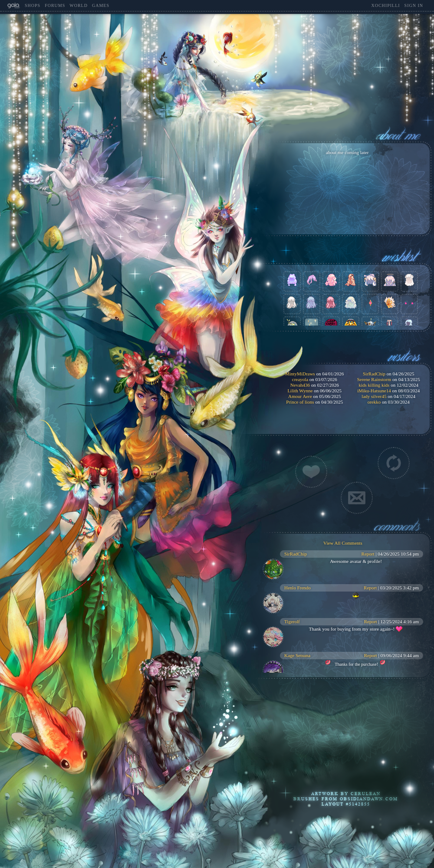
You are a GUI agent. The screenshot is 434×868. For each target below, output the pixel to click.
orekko (374, 402)
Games (101, 5)
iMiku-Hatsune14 (374, 391)
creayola (300, 379)
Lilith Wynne (300, 391)
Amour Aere (300, 396)
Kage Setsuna (297, 655)
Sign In (414, 5)
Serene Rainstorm (374, 379)
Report (368, 554)
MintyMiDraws (300, 374)
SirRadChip (296, 554)
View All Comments (343, 543)
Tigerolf (292, 621)
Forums (55, 5)
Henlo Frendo (298, 588)
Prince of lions (300, 402)
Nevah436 (300, 385)
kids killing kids (374, 385)
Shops (33, 5)
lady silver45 (374, 396)
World (79, 5)
